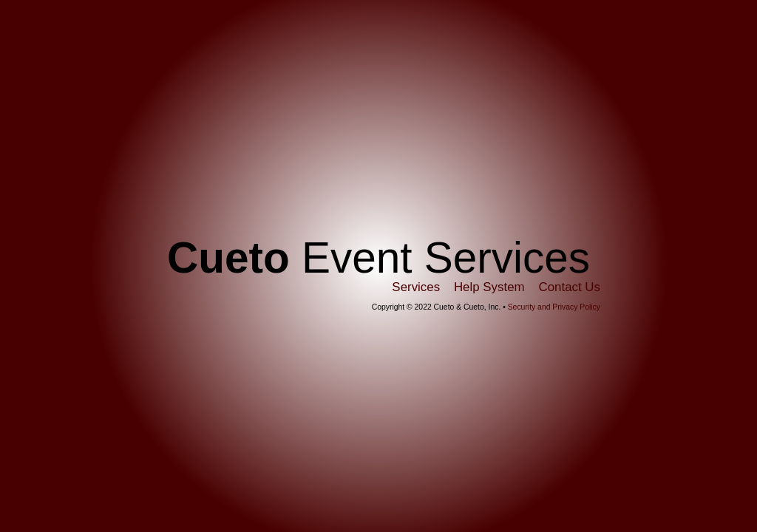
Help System (489, 287)
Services (416, 287)
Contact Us (569, 287)
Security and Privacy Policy (554, 307)
